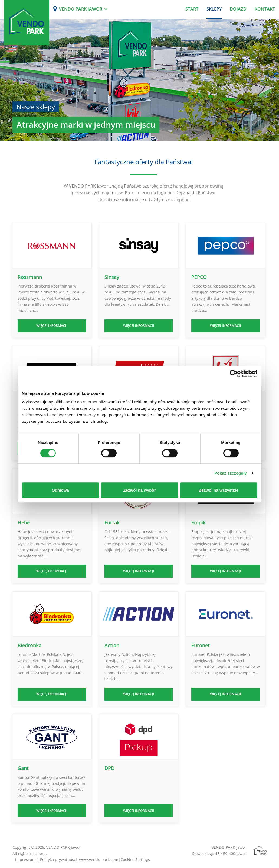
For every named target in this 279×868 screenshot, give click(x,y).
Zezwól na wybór (139, 490)
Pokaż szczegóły (231, 473)
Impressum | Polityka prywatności (46, 859)
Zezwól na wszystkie (219, 490)
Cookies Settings (135, 859)
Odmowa (60, 490)
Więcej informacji (52, 326)
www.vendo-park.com (99, 859)
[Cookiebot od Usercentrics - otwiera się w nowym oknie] (234, 374)
